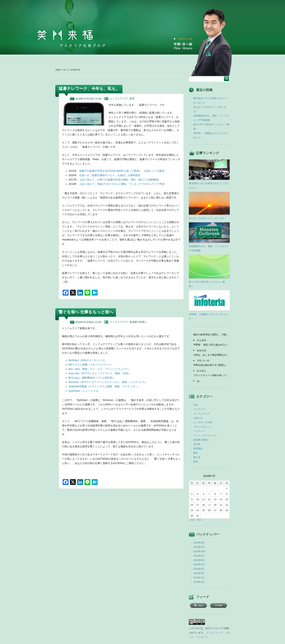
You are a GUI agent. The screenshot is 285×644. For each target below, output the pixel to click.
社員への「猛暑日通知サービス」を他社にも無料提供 (110, 175)
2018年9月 (199, 556)
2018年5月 (199, 573)
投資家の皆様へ (138, 322)
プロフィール (185, 39)
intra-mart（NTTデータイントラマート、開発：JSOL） (100, 373)
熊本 (196, 453)
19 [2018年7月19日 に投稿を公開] (209, 505)
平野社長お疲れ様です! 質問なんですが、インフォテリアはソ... (211, 365)
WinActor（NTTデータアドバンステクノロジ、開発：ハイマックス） (108, 382)
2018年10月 (199, 551)
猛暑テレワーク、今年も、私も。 (89, 89)
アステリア (199, 409)
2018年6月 (199, 569)
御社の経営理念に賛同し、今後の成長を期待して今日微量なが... (211, 335)
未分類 (197, 444)
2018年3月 (199, 582)
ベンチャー (199, 431)
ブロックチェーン (203, 427)
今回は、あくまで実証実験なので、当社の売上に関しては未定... (211, 355)
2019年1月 (199, 547)
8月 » (200, 520)
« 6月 (192, 520)
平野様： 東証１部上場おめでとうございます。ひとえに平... (211, 345)
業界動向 (198, 449)
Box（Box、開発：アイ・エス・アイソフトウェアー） (100, 369)
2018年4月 (199, 578)
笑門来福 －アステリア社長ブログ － (65, 35)
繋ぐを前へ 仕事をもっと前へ (86, 312)
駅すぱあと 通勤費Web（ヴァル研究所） (92, 378)
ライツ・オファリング (205, 435)
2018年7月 (199, 564)
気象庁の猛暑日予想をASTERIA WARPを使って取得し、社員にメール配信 (122, 171)
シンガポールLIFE (203, 422)
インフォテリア (119, 99)
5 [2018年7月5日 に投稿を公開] (209, 494)
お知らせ (198, 418)
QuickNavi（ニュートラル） (85, 391)
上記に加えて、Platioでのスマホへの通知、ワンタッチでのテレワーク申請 (122, 184)
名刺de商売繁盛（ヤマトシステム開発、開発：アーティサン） (104, 386)
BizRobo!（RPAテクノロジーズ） (88, 360)
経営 (132, 99)
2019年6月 (199, 543)
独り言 (197, 457)
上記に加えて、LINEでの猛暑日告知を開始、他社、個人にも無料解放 (119, 180)
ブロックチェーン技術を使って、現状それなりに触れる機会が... (211, 375)
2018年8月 (199, 560)
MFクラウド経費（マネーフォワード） (91, 365)
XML (196, 405)
